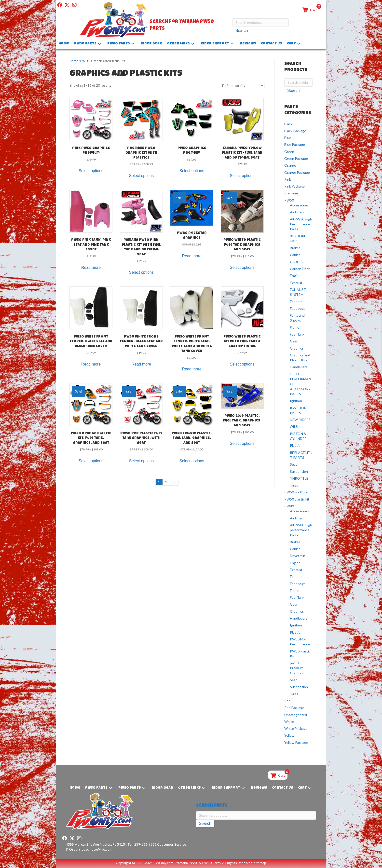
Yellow (289, 735)
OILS (294, 427)
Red (287, 701)
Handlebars (299, 367)
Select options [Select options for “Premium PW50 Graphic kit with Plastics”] (142, 176)
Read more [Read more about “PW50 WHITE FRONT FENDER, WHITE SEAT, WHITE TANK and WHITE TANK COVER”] (192, 369)
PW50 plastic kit (297, 499)
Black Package (295, 131)
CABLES (296, 262)
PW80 (289, 506)
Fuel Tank (297, 334)
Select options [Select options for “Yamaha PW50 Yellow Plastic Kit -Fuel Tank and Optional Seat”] (242, 176)
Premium (291, 193)
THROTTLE (299, 478)
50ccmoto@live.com (97, 849)
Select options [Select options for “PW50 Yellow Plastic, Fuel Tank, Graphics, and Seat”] (192, 461)
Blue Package (295, 144)
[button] (60, 5)
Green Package (296, 158)
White (289, 722)
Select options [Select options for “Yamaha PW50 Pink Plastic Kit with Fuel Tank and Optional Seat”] (142, 272)
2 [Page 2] (166, 482)
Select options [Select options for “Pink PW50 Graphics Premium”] (91, 171)
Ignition (296, 401)
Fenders (296, 302)
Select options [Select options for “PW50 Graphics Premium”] (192, 171)
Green (289, 152)
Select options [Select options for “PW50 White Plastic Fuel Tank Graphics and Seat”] (242, 267)
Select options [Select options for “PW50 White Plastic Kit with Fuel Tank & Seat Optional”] (242, 364)
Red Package (294, 708)
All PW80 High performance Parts (301, 530)
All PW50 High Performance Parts (301, 224)
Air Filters (297, 212)
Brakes (295, 248)
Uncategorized (296, 715)
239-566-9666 (142, 844)
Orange (290, 165)
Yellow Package (296, 742)
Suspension (299, 471)
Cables (295, 255)
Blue (288, 138)
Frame (295, 327)
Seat (293, 464)
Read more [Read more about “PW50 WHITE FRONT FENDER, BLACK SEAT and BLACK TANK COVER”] (91, 364)
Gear (294, 341)
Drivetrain (298, 556)
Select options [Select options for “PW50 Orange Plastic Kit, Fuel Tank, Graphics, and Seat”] (91, 461)
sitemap (260, 863)
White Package (296, 728)
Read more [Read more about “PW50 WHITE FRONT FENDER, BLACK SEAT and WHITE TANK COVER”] (141, 364)
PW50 (85, 61)
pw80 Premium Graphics (297, 668)
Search (242, 31)
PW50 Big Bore (296, 492)
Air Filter (296, 518)
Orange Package (297, 172)
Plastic (295, 445)
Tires (294, 485)
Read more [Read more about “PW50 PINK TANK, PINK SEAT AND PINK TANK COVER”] (91, 267)
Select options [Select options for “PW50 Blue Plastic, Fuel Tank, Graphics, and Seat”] (242, 443)
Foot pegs (298, 308)
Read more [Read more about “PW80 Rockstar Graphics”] (192, 256)
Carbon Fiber (300, 269)
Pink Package (294, 186)
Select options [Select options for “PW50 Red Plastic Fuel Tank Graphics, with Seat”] (142, 461)
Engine (295, 276)
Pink (288, 179)
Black (288, 124)
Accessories (299, 205)
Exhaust (296, 283)
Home (74, 61)
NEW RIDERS (300, 420)
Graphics (297, 348)
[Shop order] (243, 86)
